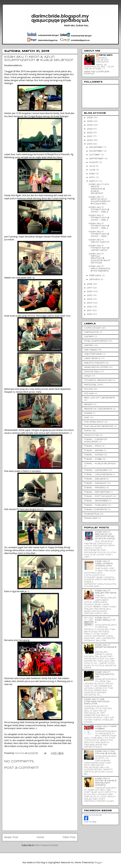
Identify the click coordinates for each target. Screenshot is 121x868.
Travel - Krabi (93, 459)
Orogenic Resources (98, 380)
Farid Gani (20, 753)
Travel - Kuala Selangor (100, 464)
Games (88, 345)
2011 (89, 311)
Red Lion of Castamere (99, 398)
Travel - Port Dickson (98, 496)
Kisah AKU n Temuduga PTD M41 (105, 674)
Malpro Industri (94, 363)
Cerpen (89, 337)
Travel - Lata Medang (98, 475)
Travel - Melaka (95, 479)
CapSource (91, 332)
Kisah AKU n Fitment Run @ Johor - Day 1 (99, 234)
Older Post (69, 837)
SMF (87, 418)
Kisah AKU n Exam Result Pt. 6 (105, 620)
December (96, 147)
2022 (90, 133)
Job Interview (93, 354)
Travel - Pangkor (95, 483)
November (96, 151)
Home (40, 837)
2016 (90, 292)
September (97, 159)
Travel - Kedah (94, 451)
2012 (90, 307)
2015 (90, 295)
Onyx (87, 376)
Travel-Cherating (96, 510)
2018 (90, 284)
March (94, 181)
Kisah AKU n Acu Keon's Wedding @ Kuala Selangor (99, 189)
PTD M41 (89, 394)
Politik (89, 389)
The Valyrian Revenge (99, 426)
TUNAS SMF (91, 518)
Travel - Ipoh (92, 446)
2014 (90, 299)
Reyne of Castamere (98, 409)
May (92, 174)
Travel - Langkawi (96, 470)
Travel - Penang (95, 488)
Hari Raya (90, 350)
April (93, 177)
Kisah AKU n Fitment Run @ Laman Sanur (99, 248)
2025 (90, 121)
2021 (90, 136)
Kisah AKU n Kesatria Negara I (106, 647)
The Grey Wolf (94, 422)
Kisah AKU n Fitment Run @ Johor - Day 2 (99, 226)
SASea (88, 413)
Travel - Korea (93, 455)
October (95, 155)
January (95, 279)
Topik (88, 431)
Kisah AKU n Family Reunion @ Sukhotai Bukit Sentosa (100, 258)
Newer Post (11, 837)
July (92, 166)
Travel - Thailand (95, 505)
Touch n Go (92, 435)
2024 (90, 125)
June (93, 170)
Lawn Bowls (92, 359)
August (94, 162)
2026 (90, 118)
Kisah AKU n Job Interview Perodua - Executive (97, 702)
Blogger (98, 862)
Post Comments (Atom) (47, 845)
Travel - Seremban (96, 501)
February (95, 276)
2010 (90, 314)
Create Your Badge (90, 822)
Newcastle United (96, 367)
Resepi (88, 405)
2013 (90, 303)
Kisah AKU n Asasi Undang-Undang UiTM (104, 564)
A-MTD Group (92, 328)
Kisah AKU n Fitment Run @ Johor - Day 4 (99, 210)
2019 (90, 144)
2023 (90, 129)
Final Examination (96, 341)
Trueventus (92, 514)
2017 (90, 288)
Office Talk (92, 372)
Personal (90, 385)
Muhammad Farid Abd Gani (93, 815)
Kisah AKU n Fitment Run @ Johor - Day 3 (99, 218)
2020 (90, 140)
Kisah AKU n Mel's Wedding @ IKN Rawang (99, 269)
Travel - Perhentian (97, 492)
